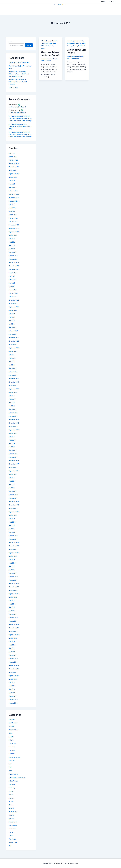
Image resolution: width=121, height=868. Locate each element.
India (10, 775)
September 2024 (14, 206)
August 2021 (13, 315)
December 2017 (14, 465)
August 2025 (13, 182)
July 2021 (12, 318)
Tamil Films (13, 833)
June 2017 (12, 486)
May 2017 (12, 489)
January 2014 (13, 626)
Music (11, 799)
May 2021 (12, 325)
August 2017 (13, 479)
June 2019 (12, 404)
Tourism (11, 837)
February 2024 (14, 223)
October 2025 (13, 175)
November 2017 (14, 469)
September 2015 (14, 557)
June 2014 (12, 609)
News (11, 809)
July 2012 (12, 687)
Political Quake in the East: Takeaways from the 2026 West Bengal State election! (19, 74)
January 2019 (13, 421)
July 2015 (12, 564)
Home (105, 1)
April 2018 (12, 451)
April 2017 (12, 492)
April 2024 (12, 216)
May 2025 (12, 189)
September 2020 (14, 352)
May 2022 (12, 288)
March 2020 (13, 373)
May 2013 (12, 653)
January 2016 (13, 544)
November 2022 (14, 270)
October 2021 (13, 308)
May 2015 (12, 571)
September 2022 (14, 274)
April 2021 (12, 329)
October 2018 (13, 431)
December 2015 (14, 547)
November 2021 (14, 305)
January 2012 (13, 708)
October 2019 (13, 390)
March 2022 (13, 294)
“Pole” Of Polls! (14, 88)
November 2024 (14, 202)
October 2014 (13, 595)
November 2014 (14, 591)
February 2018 (14, 458)
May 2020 (12, 366)
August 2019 (13, 397)
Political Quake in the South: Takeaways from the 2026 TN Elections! (19, 82)
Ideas (11, 772)
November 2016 (14, 510)
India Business (14, 779)
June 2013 (12, 650)
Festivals (12, 765)
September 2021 (14, 311)
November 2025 (14, 171)
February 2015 (14, 581)
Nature (11, 806)
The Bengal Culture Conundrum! (19, 63)
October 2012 (13, 677)
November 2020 (14, 346)
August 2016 (13, 520)
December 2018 (14, 424)
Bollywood (12, 724)
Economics (12, 748)
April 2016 (12, 533)
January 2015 (13, 585)
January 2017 (13, 503)
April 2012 (12, 697)
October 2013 (13, 636)
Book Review (13, 727)
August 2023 (13, 240)
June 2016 (12, 527)
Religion (11, 823)
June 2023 (12, 247)
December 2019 (14, 383)
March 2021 (13, 332)
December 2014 (14, 588)
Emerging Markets (15, 762)
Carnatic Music (14, 734)
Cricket (11, 741)
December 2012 (14, 670)
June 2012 (12, 690)
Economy (12, 751)
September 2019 (14, 393)
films (10, 768)
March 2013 (13, 660)
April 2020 (12, 369)
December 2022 (14, 267)
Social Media (13, 830)
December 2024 (14, 199)
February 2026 (14, 165)
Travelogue (12, 844)
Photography (13, 816)
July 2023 (12, 243)
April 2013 (12, 656)
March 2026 (13, 161)
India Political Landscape (17, 782)
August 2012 (13, 684)
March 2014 (13, 619)
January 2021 (13, 339)
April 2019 (12, 410)
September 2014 (14, 598)
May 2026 (12, 158)
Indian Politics (13, 786)
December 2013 (14, 629)
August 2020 (13, 356)
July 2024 (12, 209)
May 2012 (12, 694)
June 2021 (12, 322)
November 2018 (14, 428)
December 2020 (14, 342)
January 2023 (13, 264)
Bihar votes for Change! (19, 107)
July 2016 (12, 523)
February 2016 (14, 540)
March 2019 (13, 414)
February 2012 (14, 704)
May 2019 (12, 407)
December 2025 (14, 168)
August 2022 (13, 277)
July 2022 (12, 281)
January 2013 (13, 667)
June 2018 (12, 445)
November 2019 (14, 387)
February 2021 (14, 335)
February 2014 (14, 622)
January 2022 (13, 301)
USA (10, 850)
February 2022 (14, 298)
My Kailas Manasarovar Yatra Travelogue (21, 121)
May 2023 (12, 250)
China (11, 738)
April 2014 (12, 615)
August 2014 (13, 602)
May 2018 (12, 448)
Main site (113, 1)
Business (12, 731)
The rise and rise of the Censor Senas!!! (49, 55)
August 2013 (13, 643)
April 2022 (12, 291)
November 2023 (14, 233)
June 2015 (12, 568)
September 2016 (14, 516)
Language (12, 789)
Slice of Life (13, 827)
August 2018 (13, 438)
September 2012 (14, 680)
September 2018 (14, 434)
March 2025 (13, 192)
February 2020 (14, 376)
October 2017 (13, 472)
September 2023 (14, 236)
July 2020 (12, 359)
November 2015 (14, 550)
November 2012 (14, 673)
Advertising (71, 41)
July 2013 (12, 646)
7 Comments (48, 64)
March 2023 (13, 257)
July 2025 (12, 185)
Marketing (12, 792)
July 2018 (12, 441)
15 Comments (75, 61)
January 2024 (13, 226)
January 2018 (13, 462)
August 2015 (13, 561)
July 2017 (12, 482)
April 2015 (12, 574)
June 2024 (12, 212)
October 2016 (13, 513)
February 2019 (14, 417)
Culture (11, 745)
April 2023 (12, 253)
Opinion (11, 813)
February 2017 (14, 499)
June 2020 (12, 363)
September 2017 (14, 475)
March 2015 (13, 578)
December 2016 (14, 506)
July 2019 (12, 400)
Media (11, 796)
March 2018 (13, 455)
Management (71, 43)
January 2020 (13, 380)
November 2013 (14, 632)
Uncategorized (14, 847)
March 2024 (13, 219)
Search (11, 42)
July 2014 (12, 605)
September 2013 (14, 639)
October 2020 (13, 349)
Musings (12, 803)
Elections (12, 758)
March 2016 (13, 537)
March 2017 (13, 496)
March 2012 (13, 701)
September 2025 (14, 178)
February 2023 (14, 260)
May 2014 (12, 612)
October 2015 (13, 554)
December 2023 (14, 229)
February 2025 (14, 195)
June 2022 (12, 284)
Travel (11, 840)
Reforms (12, 820)
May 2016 (12, 530)
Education (12, 755)
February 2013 (14, 663)
